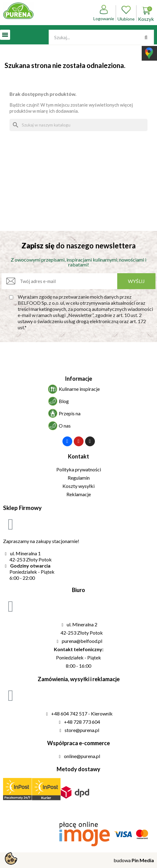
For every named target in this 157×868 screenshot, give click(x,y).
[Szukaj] (78, 125)
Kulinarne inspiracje (79, 389)
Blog (64, 401)
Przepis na (70, 413)
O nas (65, 426)
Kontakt (78, 456)
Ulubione (126, 13)
